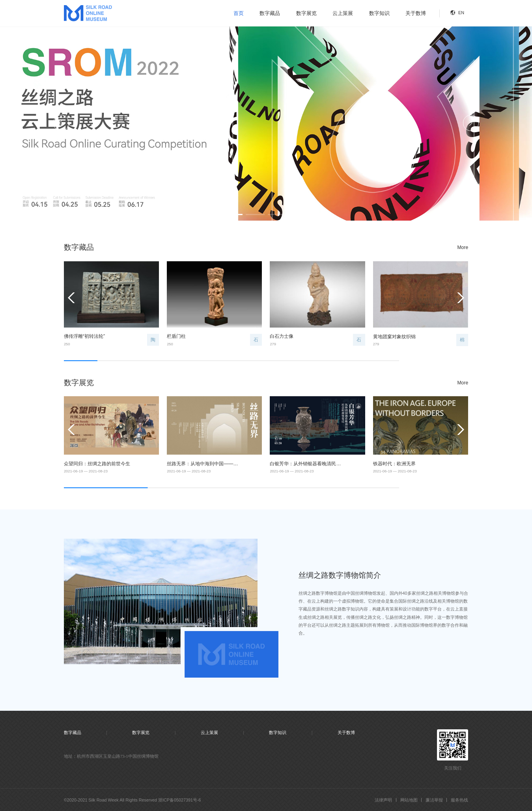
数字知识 (379, 13)
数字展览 (306, 13)
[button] (233, 214)
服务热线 (459, 800)
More (463, 247)
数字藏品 (270, 13)
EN (461, 13)
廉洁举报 (434, 800)
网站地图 (409, 800)
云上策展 (343, 13)
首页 (239, 13)
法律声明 (383, 800)
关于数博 (416, 13)
